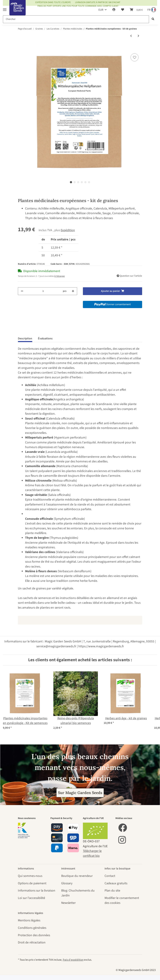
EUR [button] (101, 10)
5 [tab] (85, 182)
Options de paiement (32, 883)
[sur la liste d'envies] (135, 57)
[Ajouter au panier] (21, 48)
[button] (114, 10)
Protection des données (34, 935)
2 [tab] (75, 182)
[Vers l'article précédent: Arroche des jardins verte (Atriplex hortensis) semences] (131, 36)
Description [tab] (25, 338)
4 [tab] (82, 182)
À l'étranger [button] (60, 276)
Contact (110, 876)
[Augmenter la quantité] (73, 291)
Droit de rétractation (32, 942)
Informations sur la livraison (37, 891)
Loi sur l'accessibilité (32, 898)
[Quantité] (43, 291)
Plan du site (112, 891)
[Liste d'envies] (123, 10)
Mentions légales (29, 920)
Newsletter (68, 903)
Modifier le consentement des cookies (122, 900)
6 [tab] (89, 182)
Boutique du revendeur (77, 876)
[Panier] (136, 10)
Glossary (67, 883)
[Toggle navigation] (5, 8)
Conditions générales (32, 928)
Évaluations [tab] (45, 338)
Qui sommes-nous (30, 876)
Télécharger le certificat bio (92, 853)
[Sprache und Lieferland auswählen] (151, 10)
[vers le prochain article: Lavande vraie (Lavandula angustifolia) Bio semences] (138, 36)
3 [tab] (78, 182)
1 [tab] (71, 182)
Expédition (68, 230)
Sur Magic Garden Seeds (80, 793)
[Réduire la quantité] (22, 291)
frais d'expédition (73, 960)
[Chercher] (76, 19)
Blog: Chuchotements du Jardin (78, 893)
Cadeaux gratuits (116, 883)
